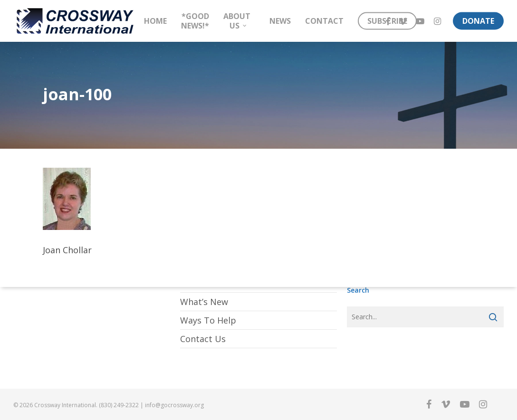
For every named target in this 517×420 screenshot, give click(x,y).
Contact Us (203, 339)
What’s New (204, 302)
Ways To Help (208, 320)
